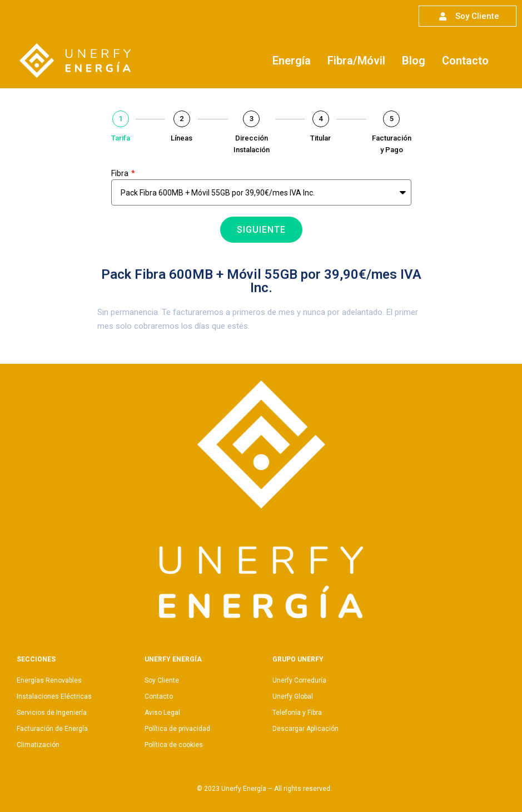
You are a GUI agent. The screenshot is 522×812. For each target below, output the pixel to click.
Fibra (121, 173)
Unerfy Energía (173, 659)
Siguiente (261, 230)
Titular (320, 138)
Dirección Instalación (252, 144)
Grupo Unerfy (298, 659)
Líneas (182, 138)
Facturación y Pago (392, 144)
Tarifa (121, 138)
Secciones (36, 659)
